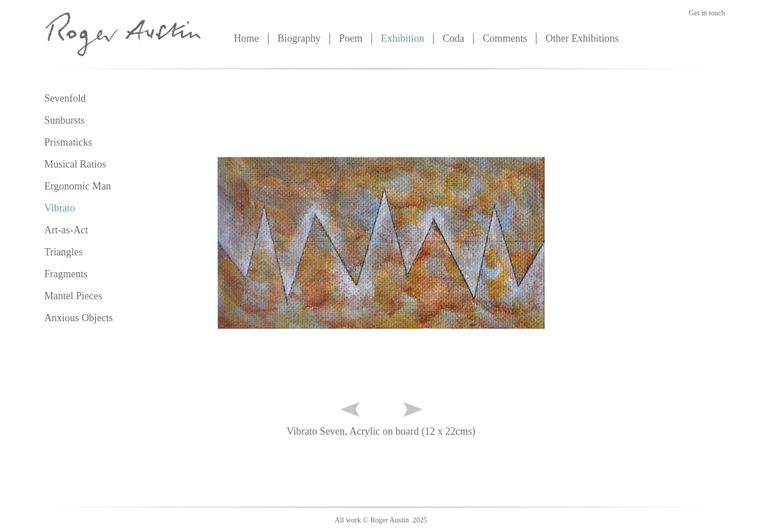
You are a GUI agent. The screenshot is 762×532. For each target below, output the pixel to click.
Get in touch (707, 13)
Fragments (66, 274)
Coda (454, 38)
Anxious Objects (79, 318)
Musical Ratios (75, 164)
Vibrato (60, 208)
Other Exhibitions (582, 38)
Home (247, 38)
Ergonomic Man (78, 186)
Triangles (64, 252)
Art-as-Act (67, 230)
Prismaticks (68, 142)
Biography (299, 38)
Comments (505, 38)
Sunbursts (65, 120)
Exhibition (402, 38)
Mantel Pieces (74, 296)
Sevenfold (66, 98)
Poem (351, 38)
